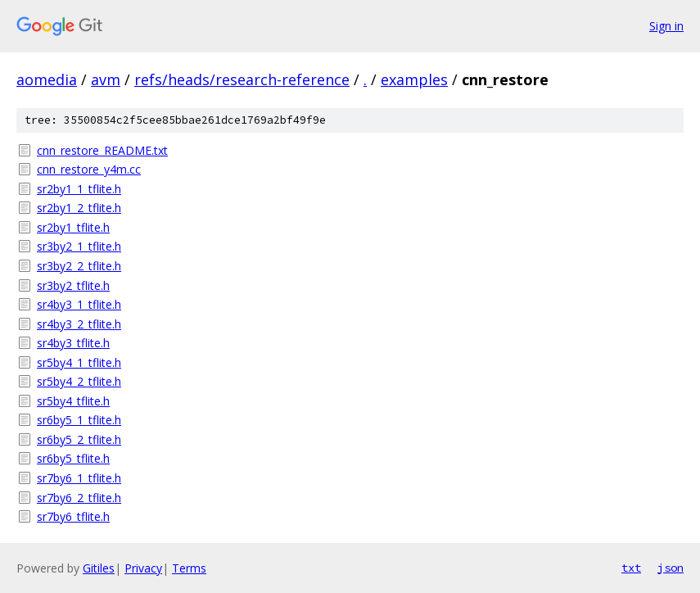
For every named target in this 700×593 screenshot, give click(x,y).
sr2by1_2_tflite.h (79, 208)
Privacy (143, 568)
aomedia (47, 79)
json (671, 568)
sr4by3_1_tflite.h (79, 304)
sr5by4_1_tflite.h (79, 362)
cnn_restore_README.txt (102, 150)
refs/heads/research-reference (242, 79)
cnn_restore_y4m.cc (89, 169)
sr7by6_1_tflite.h (79, 478)
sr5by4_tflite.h (73, 401)
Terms (189, 568)
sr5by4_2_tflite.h (79, 381)
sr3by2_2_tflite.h (79, 266)
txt (631, 568)
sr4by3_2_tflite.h (79, 324)
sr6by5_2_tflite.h (79, 439)
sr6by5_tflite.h (73, 458)
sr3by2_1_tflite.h (79, 246)
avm (106, 79)
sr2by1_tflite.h (73, 227)
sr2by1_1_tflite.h (79, 189)
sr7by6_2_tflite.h (79, 498)
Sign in (666, 26)
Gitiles (99, 568)
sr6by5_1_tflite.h (79, 420)
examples (414, 79)
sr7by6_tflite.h (73, 516)
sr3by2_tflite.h (73, 285)
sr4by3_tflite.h (73, 343)
